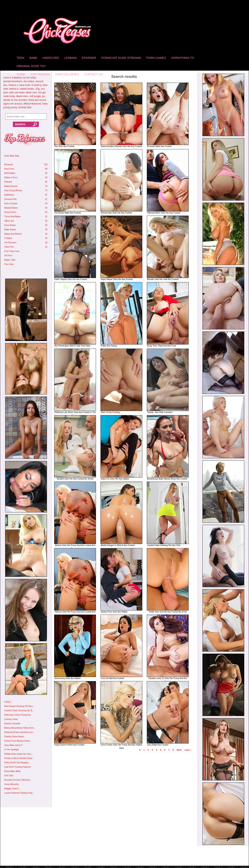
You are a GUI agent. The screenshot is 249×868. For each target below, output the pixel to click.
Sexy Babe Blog (12, 156)
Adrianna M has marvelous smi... (19, 732)
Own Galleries (67, 74)
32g (37, 89)
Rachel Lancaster (12, 724)
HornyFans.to (183, 58)
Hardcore (51, 58)
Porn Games (156, 58)
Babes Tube (10, 260)
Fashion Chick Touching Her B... (19, 711)
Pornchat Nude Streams (121, 58)
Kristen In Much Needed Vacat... (19, 758)
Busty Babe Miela (12, 771)
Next (179, 750)
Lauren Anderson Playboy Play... (19, 793)
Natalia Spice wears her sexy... (19, 754)
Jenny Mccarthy (12, 784)
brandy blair (25, 107)
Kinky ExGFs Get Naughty (16, 763)
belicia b (14, 89)
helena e (13, 85)
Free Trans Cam (12, 251)
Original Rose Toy (31, 66)
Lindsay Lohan (11, 719)
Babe (33, 58)
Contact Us (94, 74)
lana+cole (25, 85)
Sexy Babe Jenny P (13, 745)
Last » (188, 750)
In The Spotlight (12, 750)
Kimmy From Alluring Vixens (17, 741)
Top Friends (40, 74)
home (21, 74)
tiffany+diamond (32, 104)
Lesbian (70, 58)
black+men (22, 96)
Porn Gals (9, 264)
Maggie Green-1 (12, 789)
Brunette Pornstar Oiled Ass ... (18, 780)
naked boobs (27, 89)
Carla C (8, 702)
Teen (20, 58)
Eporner (89, 58)
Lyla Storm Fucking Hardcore (18, 767)
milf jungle (35, 96)
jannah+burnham (13, 81)
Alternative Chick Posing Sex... (19, 715)
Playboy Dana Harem (14, 737)
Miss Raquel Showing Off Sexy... (19, 706)
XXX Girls (9, 776)
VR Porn (8, 256)
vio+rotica (29, 81)
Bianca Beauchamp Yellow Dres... (20, 728)
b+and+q (36, 85)
